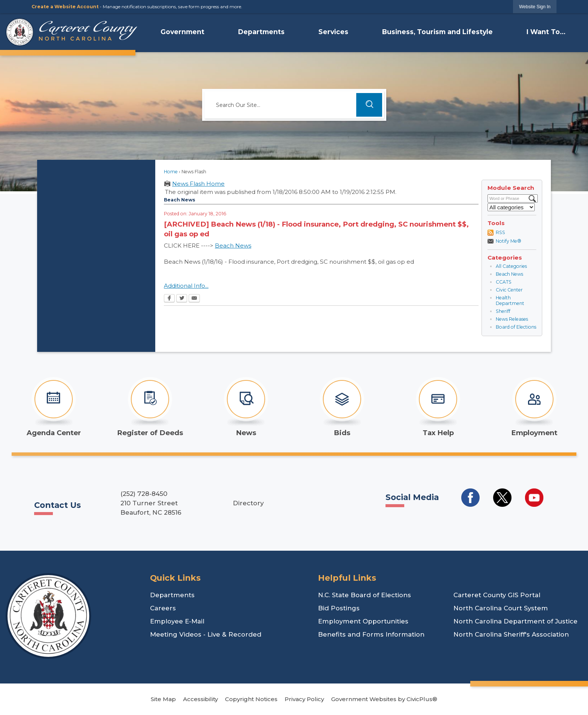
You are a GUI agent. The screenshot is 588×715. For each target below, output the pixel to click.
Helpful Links (347, 578)
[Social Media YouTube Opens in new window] (534, 498)
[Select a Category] (511, 207)
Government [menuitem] (182, 32)
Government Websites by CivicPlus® (384, 699)
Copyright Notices (251, 699)
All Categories (511, 266)
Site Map (163, 699)
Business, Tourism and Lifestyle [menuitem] (437, 32)
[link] (535, 7)
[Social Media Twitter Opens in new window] (502, 498)
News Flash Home (198, 184)
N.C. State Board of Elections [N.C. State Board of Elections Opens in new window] (364, 595)
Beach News (509, 274)
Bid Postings (339, 608)
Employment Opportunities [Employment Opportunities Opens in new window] (363, 621)
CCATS (504, 282)
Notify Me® (508, 241)
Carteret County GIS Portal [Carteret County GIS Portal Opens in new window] (497, 595)
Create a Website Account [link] (65, 7)
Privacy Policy (304, 699)
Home (171, 172)
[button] (369, 105)
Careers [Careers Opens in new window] (163, 608)
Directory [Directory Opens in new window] (248, 503)
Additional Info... (186, 286)
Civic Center (509, 290)
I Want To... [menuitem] (546, 32)
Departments (172, 595)
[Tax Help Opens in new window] (438, 407)
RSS (500, 232)
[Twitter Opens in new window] (182, 299)
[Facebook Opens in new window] (169, 299)
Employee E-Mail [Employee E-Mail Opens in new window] (177, 621)
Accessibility (200, 699)
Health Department (510, 301)
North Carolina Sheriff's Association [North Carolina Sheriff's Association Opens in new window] (511, 634)
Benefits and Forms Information (371, 634)
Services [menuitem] (333, 32)
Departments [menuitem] (261, 32)
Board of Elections (516, 327)
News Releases (512, 319)
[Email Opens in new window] (194, 299)
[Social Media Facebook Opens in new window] (470, 498)
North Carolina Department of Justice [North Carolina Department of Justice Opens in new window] (515, 621)
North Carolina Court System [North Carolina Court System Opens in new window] (501, 608)
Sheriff (503, 311)
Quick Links (175, 578)
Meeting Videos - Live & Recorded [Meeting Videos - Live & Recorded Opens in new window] (206, 634)
